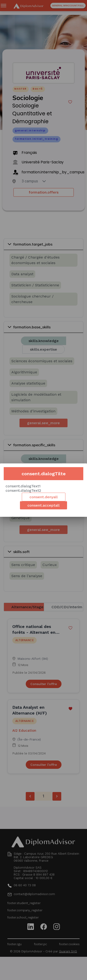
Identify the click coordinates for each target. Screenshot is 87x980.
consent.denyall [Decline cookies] (44, 497)
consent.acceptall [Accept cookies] (43, 505)
